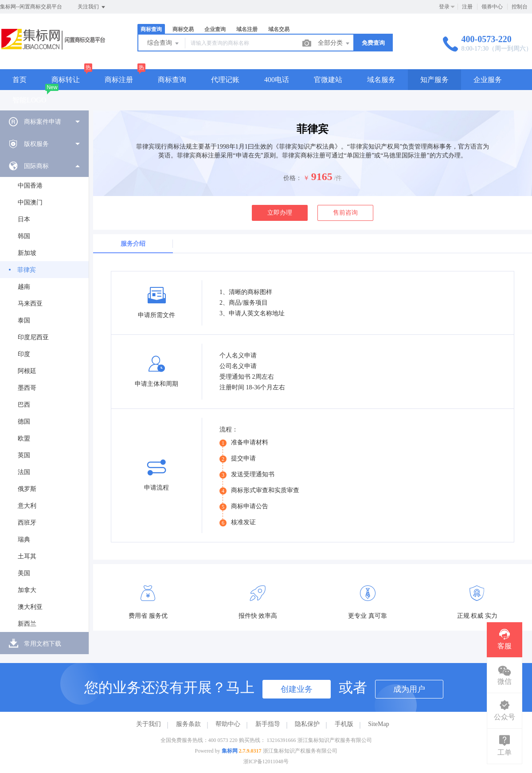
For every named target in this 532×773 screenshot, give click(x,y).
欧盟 (24, 438)
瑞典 (24, 540)
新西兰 (27, 624)
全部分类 (334, 43)
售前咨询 (345, 213)
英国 (24, 455)
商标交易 (183, 29)
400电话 (277, 80)
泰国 (24, 320)
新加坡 (27, 253)
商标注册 (119, 80)
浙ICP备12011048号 (266, 761)
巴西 (24, 405)
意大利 (27, 506)
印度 (24, 354)
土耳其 (27, 556)
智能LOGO (29, 100)
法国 (24, 472)
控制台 (520, 7)
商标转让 (66, 80)
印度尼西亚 (33, 337)
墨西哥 (27, 388)
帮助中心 (228, 724)
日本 (24, 219)
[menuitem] (44, 122)
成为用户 (409, 689)
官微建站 (328, 80)
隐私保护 (307, 724)
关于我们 (149, 724)
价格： (293, 178)
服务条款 (188, 724)
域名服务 (381, 80)
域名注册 (247, 29)
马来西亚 (30, 304)
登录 (444, 7)
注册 (467, 7)
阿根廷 (27, 371)
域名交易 (279, 29)
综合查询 (164, 43)
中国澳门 (30, 202)
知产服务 (434, 80)
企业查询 (215, 29)
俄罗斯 (27, 489)
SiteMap (378, 724)
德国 (24, 422)
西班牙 (27, 523)
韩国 (24, 236)
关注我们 (92, 7)
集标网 (230, 751)
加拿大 (27, 590)
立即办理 (280, 213)
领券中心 (492, 7)
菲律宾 (27, 270)
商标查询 (151, 29)
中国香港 (30, 186)
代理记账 (225, 80)
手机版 (344, 724)
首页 (20, 80)
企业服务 (488, 80)
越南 (24, 287)
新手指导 (268, 724)
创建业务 (297, 689)
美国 (24, 573)
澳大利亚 (30, 607)
